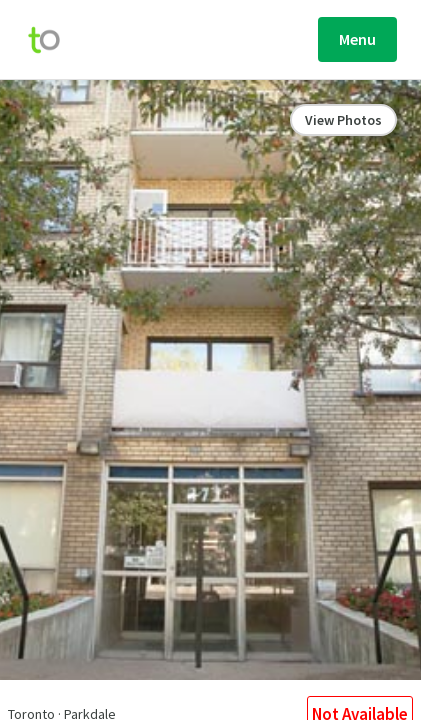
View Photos (343, 120)
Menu (357, 39)
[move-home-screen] (54, 40)
